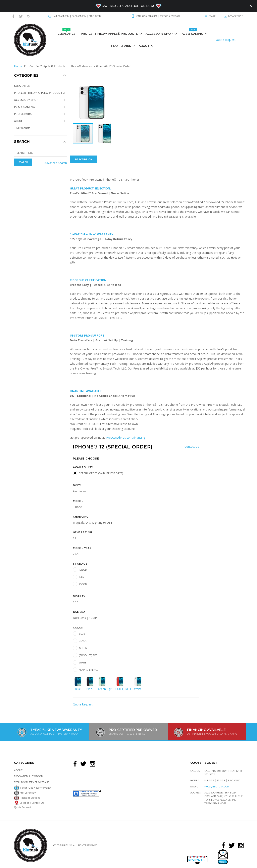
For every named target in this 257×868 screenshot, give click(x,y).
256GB (83, 584)
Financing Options (27, 798)
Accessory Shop (159, 34)
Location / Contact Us (29, 803)
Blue (82, 634)
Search (22, 142)
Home (18, 66)
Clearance (66, 32)
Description (84, 159)
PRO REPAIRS (121, 46)
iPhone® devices (81, 66)
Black (83, 641)
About (144, 46)
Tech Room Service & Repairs (32, 782)
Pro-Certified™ (25, 793)
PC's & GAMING (192, 32)
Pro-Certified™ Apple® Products (109, 34)
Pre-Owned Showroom (29, 776)
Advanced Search (56, 163)
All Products (23, 128)
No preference (89, 670)
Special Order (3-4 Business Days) (101, 473)
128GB (83, 570)
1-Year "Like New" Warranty (32, 788)
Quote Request (226, 40)
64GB (82, 577)
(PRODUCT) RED (88, 655)
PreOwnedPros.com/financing (126, 438)
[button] (107, 87)
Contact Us (192, 447)
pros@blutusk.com (217, 787)
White (83, 662)
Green (83, 648)
